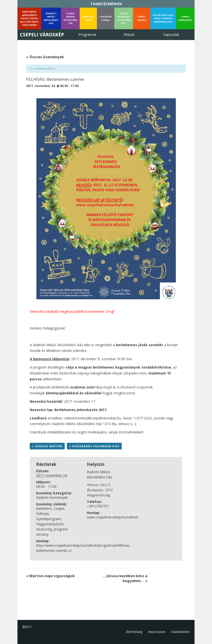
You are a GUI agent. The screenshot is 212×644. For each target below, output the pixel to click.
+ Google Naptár (47, 446)
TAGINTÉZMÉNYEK (106, 4)
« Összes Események (45, 57)
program (61, 529)
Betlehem (44, 508)
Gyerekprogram (49, 519)
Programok (87, 35)
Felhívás (43, 514)
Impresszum (157, 632)
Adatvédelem (180, 632)
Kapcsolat (171, 35)
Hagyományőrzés (50, 524)
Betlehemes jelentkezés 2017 (80, 410)
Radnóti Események (52, 497)
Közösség (44, 529)
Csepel (59, 508)
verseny (42, 534)
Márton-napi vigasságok (50, 576)
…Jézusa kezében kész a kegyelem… (125, 578)
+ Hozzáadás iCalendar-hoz (94, 446)
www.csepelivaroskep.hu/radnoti (113, 517)
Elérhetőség (134, 632)
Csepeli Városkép (42, 35)
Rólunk (129, 35)
